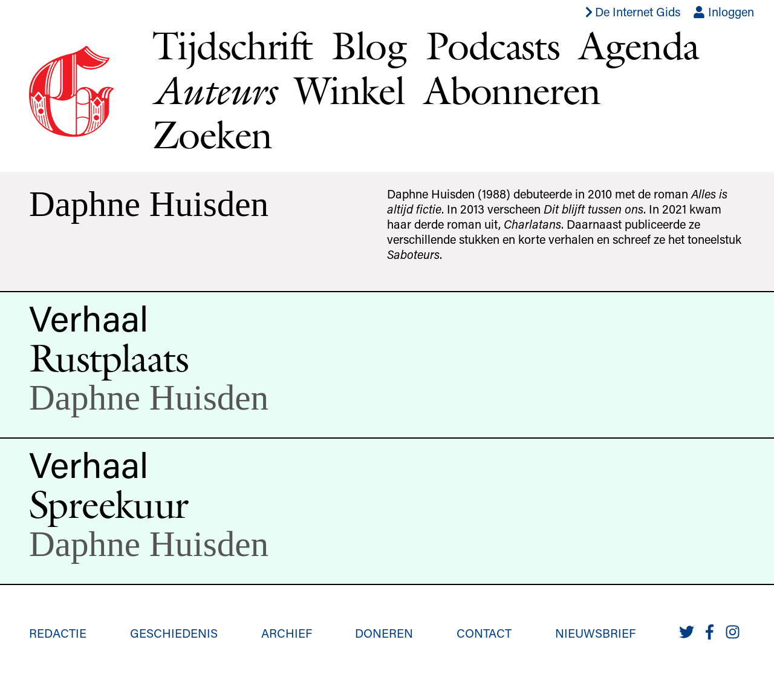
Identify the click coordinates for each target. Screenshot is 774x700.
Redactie (58, 633)
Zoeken (212, 134)
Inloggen (724, 11)
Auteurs (214, 90)
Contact (484, 633)
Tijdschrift (232, 45)
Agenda (639, 45)
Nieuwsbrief (595, 633)
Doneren (384, 633)
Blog (369, 45)
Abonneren (512, 90)
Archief (287, 633)
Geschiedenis (174, 633)
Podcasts (493, 45)
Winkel (350, 90)
